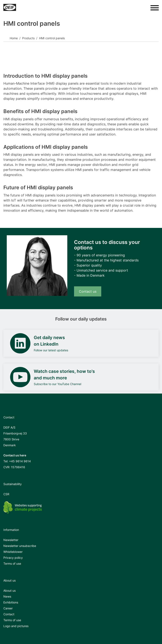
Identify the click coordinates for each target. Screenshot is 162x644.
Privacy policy (13, 558)
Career (8, 608)
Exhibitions (11, 602)
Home (14, 38)
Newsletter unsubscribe (20, 546)
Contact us (88, 291)
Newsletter (11, 540)
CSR (6, 494)
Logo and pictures (16, 626)
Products (28, 38)
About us (9, 591)
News (7, 596)
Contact (9, 614)
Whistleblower (13, 552)
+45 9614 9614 (20, 461)
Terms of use (12, 563)
